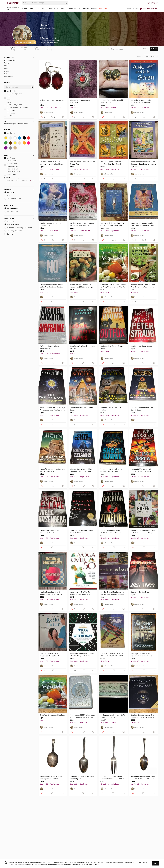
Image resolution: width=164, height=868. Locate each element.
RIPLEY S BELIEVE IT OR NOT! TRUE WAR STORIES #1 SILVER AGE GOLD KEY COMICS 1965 (112, 655)
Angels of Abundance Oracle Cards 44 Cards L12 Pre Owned (143, 224)
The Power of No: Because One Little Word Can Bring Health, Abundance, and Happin (52, 286)
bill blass (9, 110)
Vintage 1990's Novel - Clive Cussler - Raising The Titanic (81, 470)
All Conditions (11, 208)
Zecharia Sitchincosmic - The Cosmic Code (142, 409)
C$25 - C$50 (11, 164)
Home (44, 9)
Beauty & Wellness (74, 9)
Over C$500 (11, 174)
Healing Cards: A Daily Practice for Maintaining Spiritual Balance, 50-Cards (82, 224)
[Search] (48, 3)
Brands (86, 9)
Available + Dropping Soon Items (18, 228)
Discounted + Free (13, 199)
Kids (38, 9)
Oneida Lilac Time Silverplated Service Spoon (82, 778)
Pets (62, 9)
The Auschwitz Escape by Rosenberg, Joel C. (50, 532)
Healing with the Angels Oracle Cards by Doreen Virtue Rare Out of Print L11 (113, 224)
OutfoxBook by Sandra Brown (112, 346)
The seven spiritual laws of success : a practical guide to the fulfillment (51, 163)
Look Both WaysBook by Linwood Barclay (83, 347)
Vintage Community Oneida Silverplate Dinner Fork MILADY (112, 778)
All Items (9, 192)
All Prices (10, 158)
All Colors (10, 133)
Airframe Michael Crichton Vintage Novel (50, 347)
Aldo (8, 97)
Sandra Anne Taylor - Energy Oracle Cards (51, 224)
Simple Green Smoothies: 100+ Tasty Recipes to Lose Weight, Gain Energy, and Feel (143, 532)
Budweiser (10, 113)
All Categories (10, 60)
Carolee (9, 116)
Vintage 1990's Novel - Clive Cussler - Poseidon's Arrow (142, 470)
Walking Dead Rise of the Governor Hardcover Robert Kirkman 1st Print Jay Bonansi (142, 655)
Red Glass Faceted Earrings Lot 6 (52, 101)
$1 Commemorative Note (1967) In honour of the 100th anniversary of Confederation (113, 716)
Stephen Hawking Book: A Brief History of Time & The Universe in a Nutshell (143, 716)
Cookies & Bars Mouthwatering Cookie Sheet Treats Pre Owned (112, 593)
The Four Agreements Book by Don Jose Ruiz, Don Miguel (112, 163)
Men (32, 9)
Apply (32, 180)
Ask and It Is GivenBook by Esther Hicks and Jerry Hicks (142, 101)
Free (7, 196)
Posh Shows (104, 9)
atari (8, 99)
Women (24, 9)
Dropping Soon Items (14, 231)
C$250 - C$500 (12, 172)
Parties (94, 9)
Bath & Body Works (13, 105)
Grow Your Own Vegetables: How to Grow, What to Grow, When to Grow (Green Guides (113, 286)
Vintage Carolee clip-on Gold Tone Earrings (112, 101)
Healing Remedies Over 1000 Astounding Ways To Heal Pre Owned (51, 593)
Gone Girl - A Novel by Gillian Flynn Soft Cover (81, 532)
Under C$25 (11, 161)
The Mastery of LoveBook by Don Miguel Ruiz (83, 163)
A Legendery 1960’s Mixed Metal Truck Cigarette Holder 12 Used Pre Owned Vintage (83, 716)
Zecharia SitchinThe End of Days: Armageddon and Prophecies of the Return (53, 409)
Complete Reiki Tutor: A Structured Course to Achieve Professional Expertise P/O (51, 655)
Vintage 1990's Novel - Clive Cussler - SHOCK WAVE (111, 470)
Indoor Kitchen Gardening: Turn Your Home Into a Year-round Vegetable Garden (143, 286)
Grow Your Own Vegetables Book (52, 715)
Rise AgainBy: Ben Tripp (140, 592)
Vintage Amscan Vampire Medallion (80, 101)
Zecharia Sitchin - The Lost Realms (111, 409)
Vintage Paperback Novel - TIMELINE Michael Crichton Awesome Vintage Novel (111, 532)
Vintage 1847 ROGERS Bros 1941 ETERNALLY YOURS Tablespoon (143, 778)
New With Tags (11, 212)
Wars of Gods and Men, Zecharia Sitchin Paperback (52, 470)
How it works (133, 9)
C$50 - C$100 (11, 166)
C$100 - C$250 (12, 169)
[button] (27, 3)
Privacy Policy (94, 865)
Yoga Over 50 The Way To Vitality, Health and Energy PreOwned (80, 593)
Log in (148, 3)
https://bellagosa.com (51, 40)
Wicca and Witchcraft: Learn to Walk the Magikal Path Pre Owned (82, 655)
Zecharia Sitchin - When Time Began (81, 409)
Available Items (12, 224)
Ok (156, 863)
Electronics (53, 9)
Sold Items (10, 234)
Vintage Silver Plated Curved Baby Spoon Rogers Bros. (51, 778)
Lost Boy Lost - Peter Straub (141, 346)
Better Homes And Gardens (16, 107)
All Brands (10, 91)
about (145, 49)
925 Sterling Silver (13, 94)
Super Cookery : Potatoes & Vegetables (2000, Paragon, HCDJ (81, 286)
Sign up (155, 3)
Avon (8, 102)
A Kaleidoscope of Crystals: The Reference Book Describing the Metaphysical (143, 163)
